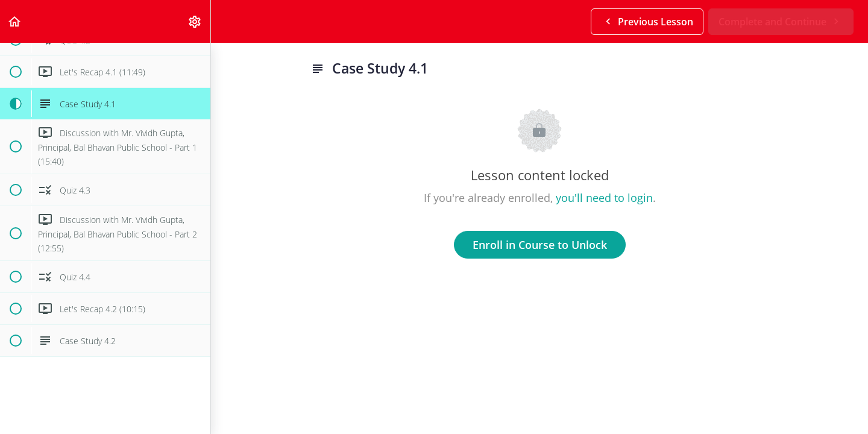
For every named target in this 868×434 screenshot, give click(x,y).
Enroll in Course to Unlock (540, 245)
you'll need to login (604, 198)
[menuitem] (195, 21)
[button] (15, 21)
